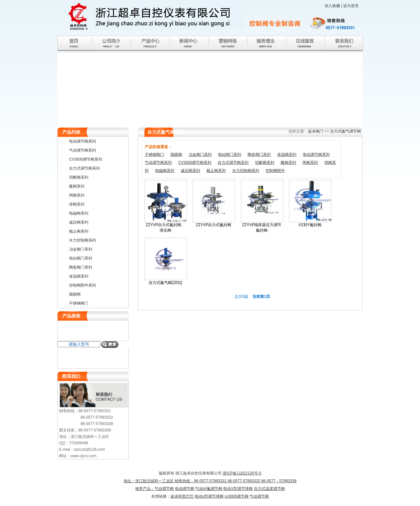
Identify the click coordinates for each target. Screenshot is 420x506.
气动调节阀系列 (158, 163)
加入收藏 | (334, 6)
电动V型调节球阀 (238, 489)
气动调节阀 (164, 489)
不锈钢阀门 (154, 155)
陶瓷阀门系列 (259, 155)
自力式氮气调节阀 (346, 131)
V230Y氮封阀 (310, 225)
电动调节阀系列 (316, 155)
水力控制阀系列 (246, 171)
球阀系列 (77, 204)
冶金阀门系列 (200, 155)
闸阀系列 (310, 163)
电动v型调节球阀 (209, 496)
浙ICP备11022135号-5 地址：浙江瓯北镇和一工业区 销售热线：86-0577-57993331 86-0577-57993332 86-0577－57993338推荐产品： (210, 481)
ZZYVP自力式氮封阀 (214, 225)
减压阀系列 (190, 171)
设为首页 (351, 6)
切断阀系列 (265, 163)
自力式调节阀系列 (233, 163)
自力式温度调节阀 (269, 489)
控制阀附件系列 (83, 285)
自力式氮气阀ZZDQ (166, 283)
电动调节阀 (185, 489)
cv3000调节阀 (236, 496)
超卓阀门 (316, 131)
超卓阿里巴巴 (182, 496)
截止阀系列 (216, 171)
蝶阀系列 (288, 163)
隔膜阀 (176, 155)
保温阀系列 (287, 155)
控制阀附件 (275, 171)
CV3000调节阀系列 (195, 163)
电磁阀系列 (165, 171)
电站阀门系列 (230, 155)
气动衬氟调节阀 (209, 489)
